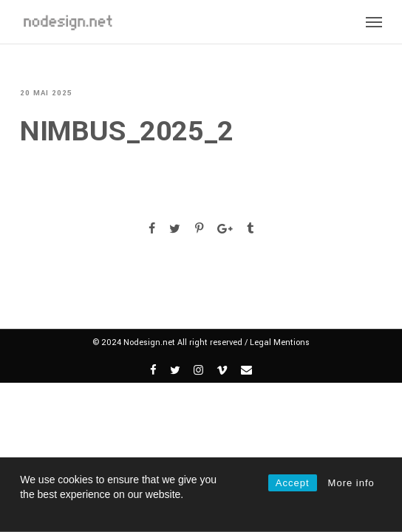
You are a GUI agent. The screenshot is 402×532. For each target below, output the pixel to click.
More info (351, 483)
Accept (293, 483)
